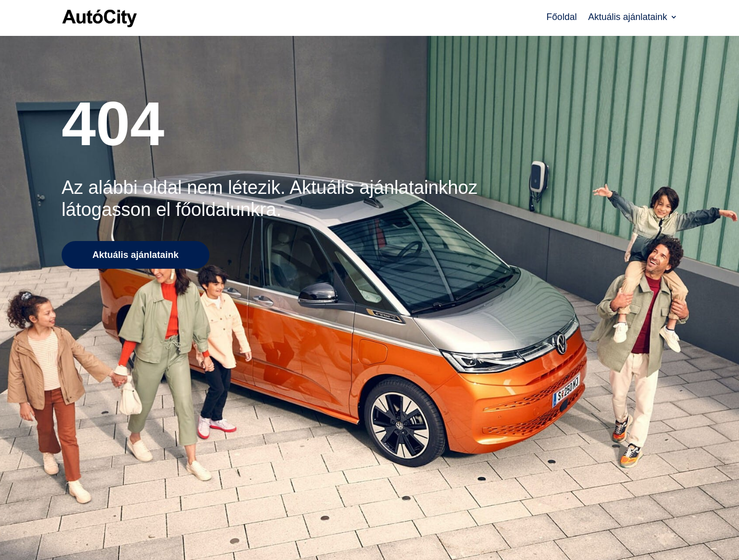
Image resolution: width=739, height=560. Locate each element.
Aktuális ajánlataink (628, 18)
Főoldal (562, 18)
